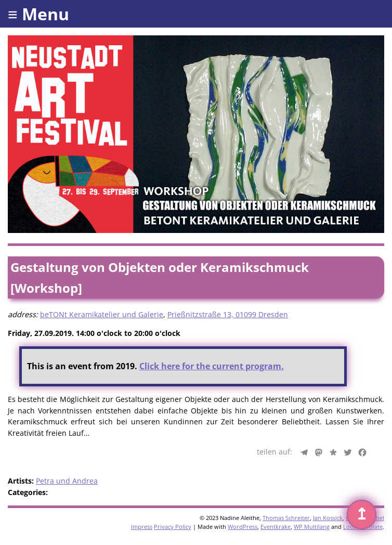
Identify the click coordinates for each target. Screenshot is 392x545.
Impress (142, 527)
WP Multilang (312, 527)
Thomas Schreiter (286, 518)
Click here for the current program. (212, 366)
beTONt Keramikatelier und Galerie (102, 314)
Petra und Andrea (67, 481)
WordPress (243, 527)
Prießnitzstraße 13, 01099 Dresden (228, 314)
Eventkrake (276, 527)
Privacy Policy (173, 527)
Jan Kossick (328, 518)
